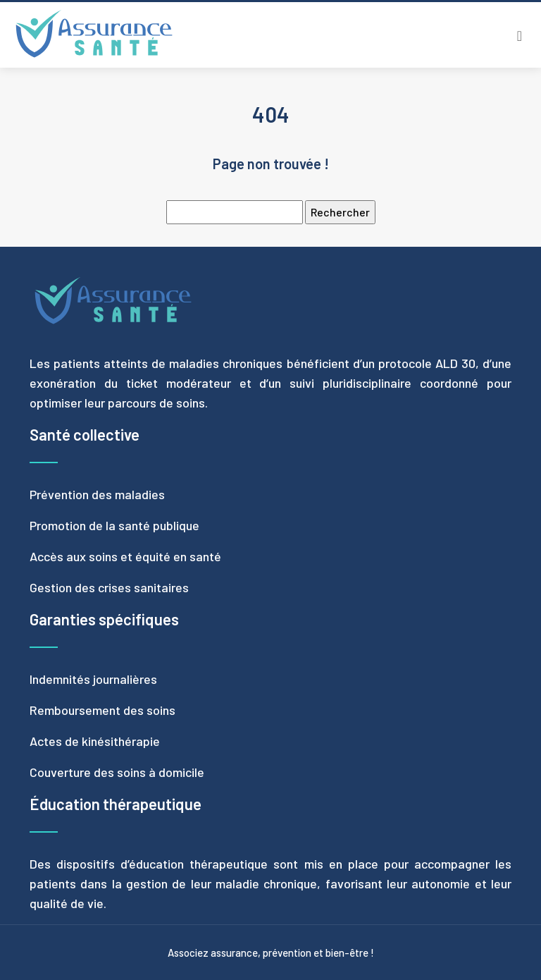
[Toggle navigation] (520, 35)
